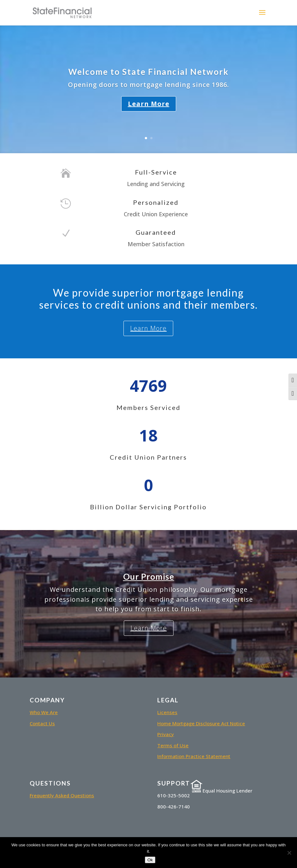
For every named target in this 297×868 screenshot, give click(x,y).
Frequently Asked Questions (62, 795)
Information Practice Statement (194, 756)
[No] (289, 853)
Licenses (167, 712)
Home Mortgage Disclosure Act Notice (201, 723)
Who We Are (44, 712)
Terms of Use (173, 745)
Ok (150, 860)
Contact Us (42, 723)
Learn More (149, 104)
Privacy (166, 734)
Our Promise (149, 577)
